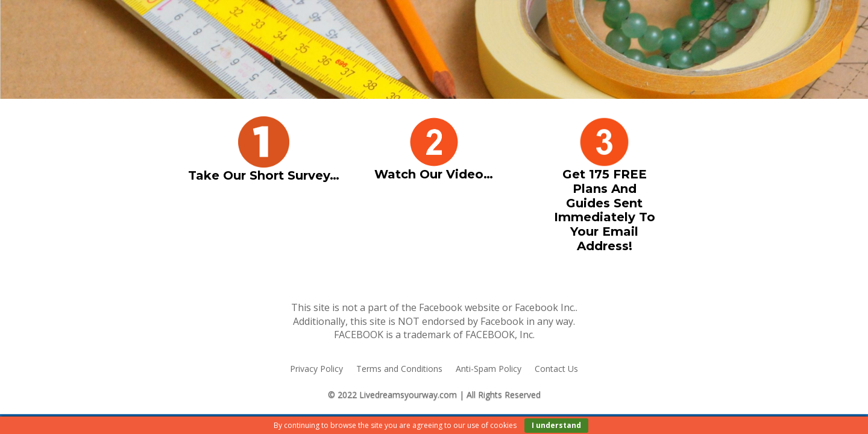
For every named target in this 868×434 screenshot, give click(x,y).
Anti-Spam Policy (489, 370)
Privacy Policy (316, 370)
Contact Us (556, 370)
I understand (556, 425)
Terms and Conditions (399, 370)
